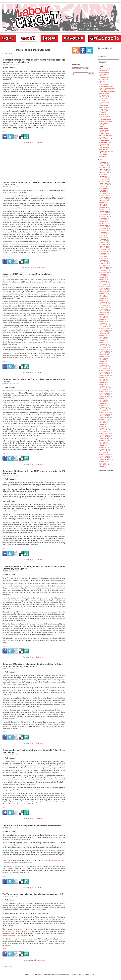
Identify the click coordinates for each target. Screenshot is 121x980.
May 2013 (103, 404)
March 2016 (103, 344)
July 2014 (103, 379)
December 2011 (105, 433)
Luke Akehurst (104, 123)
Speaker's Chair (105, 144)
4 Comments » (40, 657)
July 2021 (103, 234)
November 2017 (105, 309)
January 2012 (104, 432)
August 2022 (104, 218)
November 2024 (105, 181)
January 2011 (104, 453)
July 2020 (103, 255)
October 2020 (104, 250)
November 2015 (105, 351)
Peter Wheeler (104, 128)
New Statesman (105, 125)
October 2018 (104, 290)
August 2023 (104, 202)
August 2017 (104, 314)
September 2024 (105, 185)
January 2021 (104, 244)
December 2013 (105, 391)
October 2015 (104, 353)
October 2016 (104, 332)
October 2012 (104, 416)
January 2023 (104, 211)
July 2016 (103, 337)
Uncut (31, 143)
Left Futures (103, 118)
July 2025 (103, 174)
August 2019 (104, 274)
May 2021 (103, 237)
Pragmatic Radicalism (106, 135)
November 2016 (105, 330)
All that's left (104, 71)
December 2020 (105, 246)
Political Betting (104, 130)
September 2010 (105, 460)
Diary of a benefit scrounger (108, 88)
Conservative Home (106, 83)
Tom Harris (103, 153)
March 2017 (103, 323)
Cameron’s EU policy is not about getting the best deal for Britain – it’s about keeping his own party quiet (34, 665)
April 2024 (103, 192)
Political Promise (105, 132)
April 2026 (103, 162)
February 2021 (104, 243)
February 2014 (104, 388)
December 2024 (105, 180)
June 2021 (103, 236)
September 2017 (105, 313)
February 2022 (104, 223)
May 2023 (103, 206)
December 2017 (105, 307)
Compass (103, 81)
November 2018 (105, 288)
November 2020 (105, 248)
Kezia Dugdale (104, 111)
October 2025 (104, 171)
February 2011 (104, 451)
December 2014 (105, 370)
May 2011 (103, 446)
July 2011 (103, 442)
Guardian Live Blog (105, 97)
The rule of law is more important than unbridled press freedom (32, 826)
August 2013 (104, 398)
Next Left (103, 127)
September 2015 (105, 355)
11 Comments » (40, 960)
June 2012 (103, 423)
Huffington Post (104, 102)
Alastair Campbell (105, 69)
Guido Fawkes (104, 99)
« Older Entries (7, 53)
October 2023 (104, 199)
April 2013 (103, 405)
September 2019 (105, 272)
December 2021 (105, 227)
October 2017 (104, 311)
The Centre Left (104, 146)
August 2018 (104, 293)
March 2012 (103, 428)
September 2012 (105, 418)
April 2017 (103, 321)
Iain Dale (103, 104)
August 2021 (104, 232)
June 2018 (103, 297)
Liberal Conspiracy (105, 120)
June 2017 (103, 318)
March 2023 (103, 208)
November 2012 (105, 414)
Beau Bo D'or (104, 74)
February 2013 (104, 409)
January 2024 (104, 194)
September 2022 (105, 216)
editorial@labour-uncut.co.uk (80, 69)
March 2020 (103, 262)
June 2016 (103, 339)
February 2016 (104, 346)
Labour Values (104, 114)
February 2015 (104, 367)
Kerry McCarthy (104, 107)
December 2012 (105, 412)
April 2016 (103, 342)
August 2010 (104, 461)
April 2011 (103, 447)
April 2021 (103, 239)
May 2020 (103, 258)
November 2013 (105, 393)
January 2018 (104, 306)
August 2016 (104, 335)
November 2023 (105, 197)
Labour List (103, 113)
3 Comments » (40, 372)
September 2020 (105, 251)
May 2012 (103, 425)
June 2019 (103, 276)
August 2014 (104, 377)
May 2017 (103, 320)
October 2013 (104, 395)
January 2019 (104, 285)
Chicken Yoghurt (105, 78)
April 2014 (103, 384)
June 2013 (103, 402)
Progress (103, 137)
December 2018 (105, 286)
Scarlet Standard (105, 141)
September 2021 (105, 230)
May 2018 (103, 299)
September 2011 (105, 439)
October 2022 (104, 215)
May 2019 (103, 278)
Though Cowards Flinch (107, 151)
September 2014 (105, 376)
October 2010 (104, 458)
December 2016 (105, 328)
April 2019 (103, 279)
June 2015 (103, 360)
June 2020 (103, 257)
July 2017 (103, 316)
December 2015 (105, 349)
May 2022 (103, 222)
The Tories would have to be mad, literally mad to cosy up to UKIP (33, 894)
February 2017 (104, 325)
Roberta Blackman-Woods (107, 139)
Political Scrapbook (105, 134)
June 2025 (103, 176)
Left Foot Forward (105, 116)
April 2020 (103, 260)
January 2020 (104, 265)
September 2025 (105, 173)
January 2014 (104, 390)
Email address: (102, 56)
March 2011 (103, 449)
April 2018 (103, 300)
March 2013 (103, 407)
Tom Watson (104, 155)
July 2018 (103, 295)
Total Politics (104, 156)
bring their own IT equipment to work (20, 931)
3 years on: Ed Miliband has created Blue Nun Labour (27, 274)
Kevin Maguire (104, 109)
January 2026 (104, 167)
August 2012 (104, 419)
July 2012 (103, 421)
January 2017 (104, 327)
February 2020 (104, 264)
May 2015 (103, 362)
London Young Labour (106, 121)
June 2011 (103, 444)
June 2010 (103, 465)
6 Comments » (40, 887)
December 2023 (105, 195)
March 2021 (103, 241)
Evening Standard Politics (107, 90)
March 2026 (103, 164)
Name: (100, 51)
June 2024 (103, 188)
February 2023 (104, 209)
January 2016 (104, 348)
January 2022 (104, 225)
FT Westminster (105, 95)
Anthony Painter (105, 72)
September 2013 (105, 397)
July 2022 (103, 220)
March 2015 (103, 365)
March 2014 (103, 386)
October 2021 (104, 229)
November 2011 (105, 435)
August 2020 (104, 253)
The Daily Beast (105, 148)
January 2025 (104, 178)
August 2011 (104, 440)
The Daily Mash (104, 149)
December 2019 (105, 267)
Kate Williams (104, 106)
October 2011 (104, 437)
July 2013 (103, 400)
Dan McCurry (104, 85)
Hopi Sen (103, 100)
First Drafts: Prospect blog (107, 92)
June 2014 (103, 381)
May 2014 (103, 383)
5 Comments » (40, 143)
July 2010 (103, 463)
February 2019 (104, 283)
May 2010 (103, 467)
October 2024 (104, 183)
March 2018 (103, 302)
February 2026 (104, 166)
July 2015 (103, 358)
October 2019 (104, 271)
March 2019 (103, 281)
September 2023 (105, 201)
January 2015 (104, 369)
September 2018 (105, 292)
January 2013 (104, 411)
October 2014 (104, 374)
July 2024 (103, 187)
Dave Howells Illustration (107, 86)
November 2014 (105, 372)
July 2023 (103, 204)
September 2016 (105, 334)
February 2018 (104, 304)
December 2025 (105, 169)
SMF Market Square (106, 142)
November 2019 (105, 269)
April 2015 (103, 363)
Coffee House (104, 79)
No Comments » (40, 267)
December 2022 (105, 213)
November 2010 (105, 456)
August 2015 (104, 356)
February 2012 (104, 430)
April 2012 (103, 426)
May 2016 (103, 341)
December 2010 (105, 454)
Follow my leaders (105, 93)
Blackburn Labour (105, 76)
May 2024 (103, 190)
